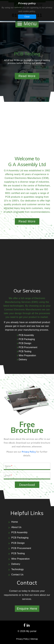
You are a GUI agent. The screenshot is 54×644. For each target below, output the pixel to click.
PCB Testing (25, 351)
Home (15, 522)
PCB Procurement (28, 347)
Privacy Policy (29, 452)
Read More (27, 221)
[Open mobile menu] (27, 24)
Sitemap (34, 639)
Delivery (23, 360)
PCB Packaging (27, 339)
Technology (18, 569)
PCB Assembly (26, 335)
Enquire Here (27, 609)
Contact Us (17, 575)
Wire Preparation (27, 355)
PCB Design (25, 343)
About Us (16, 527)
